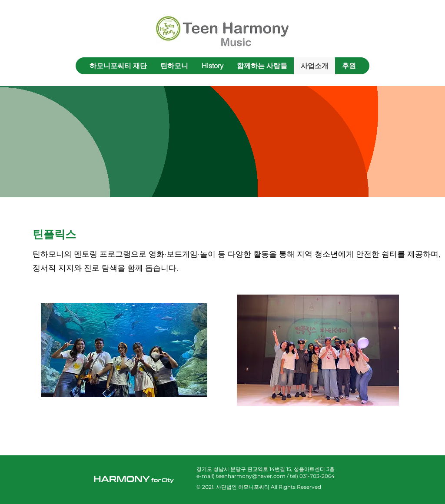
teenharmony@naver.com (251, 476)
